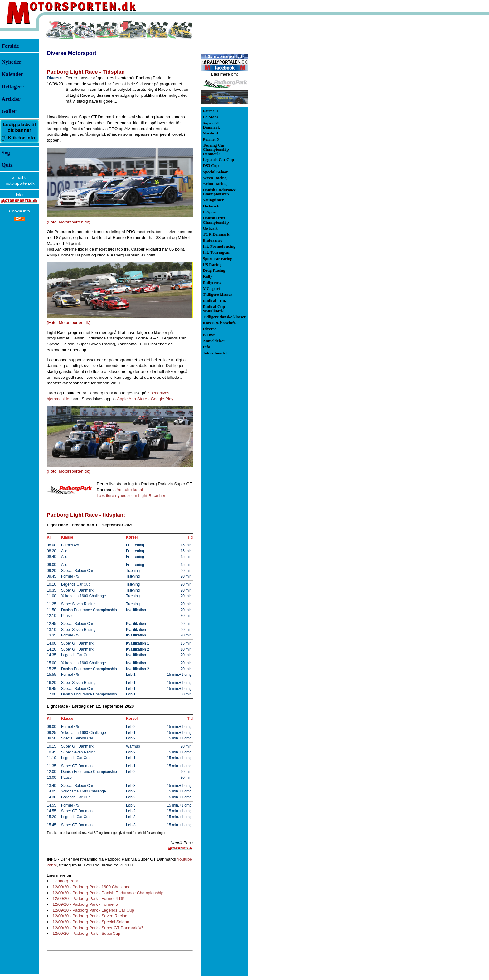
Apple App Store (132, 399)
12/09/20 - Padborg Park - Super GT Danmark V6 (98, 928)
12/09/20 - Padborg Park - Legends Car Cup (93, 910)
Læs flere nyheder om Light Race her (131, 496)
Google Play (162, 399)
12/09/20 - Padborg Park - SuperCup (86, 933)
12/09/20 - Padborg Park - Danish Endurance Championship (108, 893)
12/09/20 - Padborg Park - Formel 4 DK (89, 898)
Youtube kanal (130, 490)
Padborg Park (65, 881)
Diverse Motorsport (72, 53)
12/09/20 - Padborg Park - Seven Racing (90, 916)
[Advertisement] (281, 114)
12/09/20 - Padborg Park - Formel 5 (85, 904)
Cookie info (19, 211)
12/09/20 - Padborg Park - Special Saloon (91, 922)
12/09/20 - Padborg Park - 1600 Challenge (91, 887)
